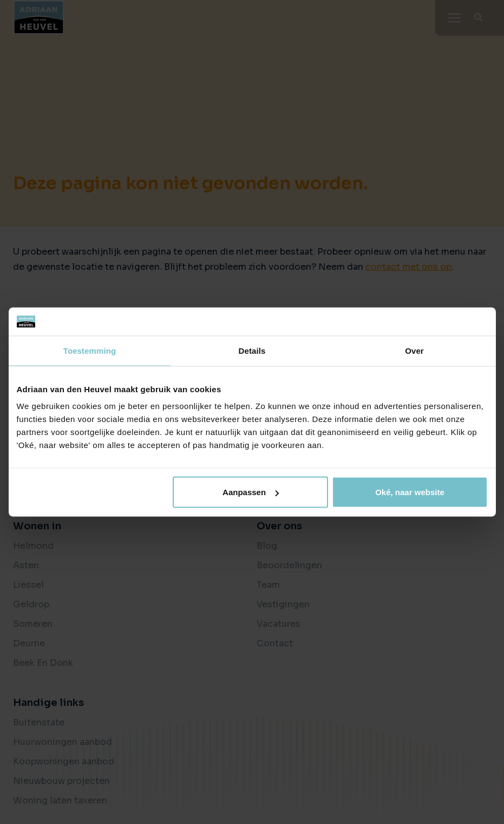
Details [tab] (252, 350)
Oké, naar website (410, 492)
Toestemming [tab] (90, 350)
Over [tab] (414, 350)
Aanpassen (251, 492)
